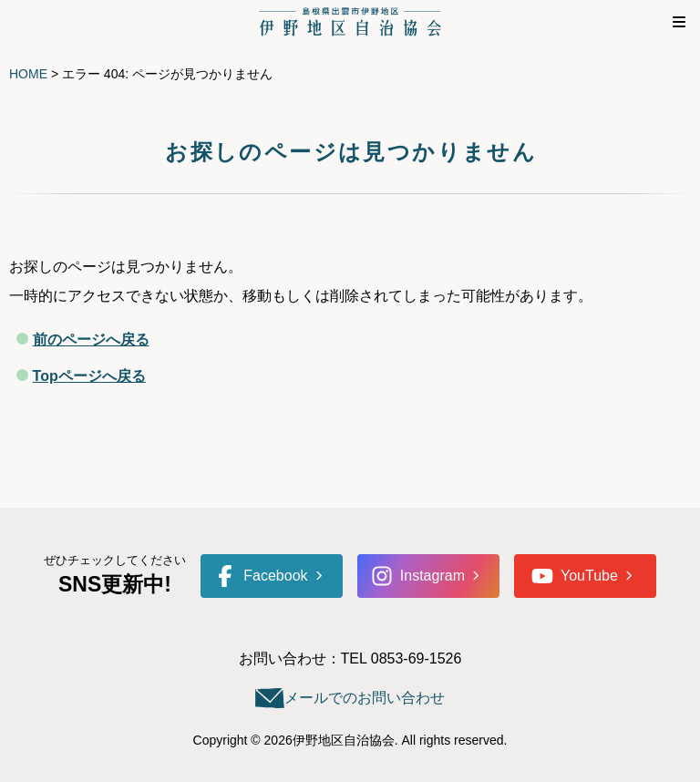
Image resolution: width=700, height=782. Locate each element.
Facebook (261, 576)
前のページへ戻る (91, 340)
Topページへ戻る (89, 376)
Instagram (418, 576)
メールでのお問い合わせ (365, 698)
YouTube (575, 576)
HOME (28, 74)
